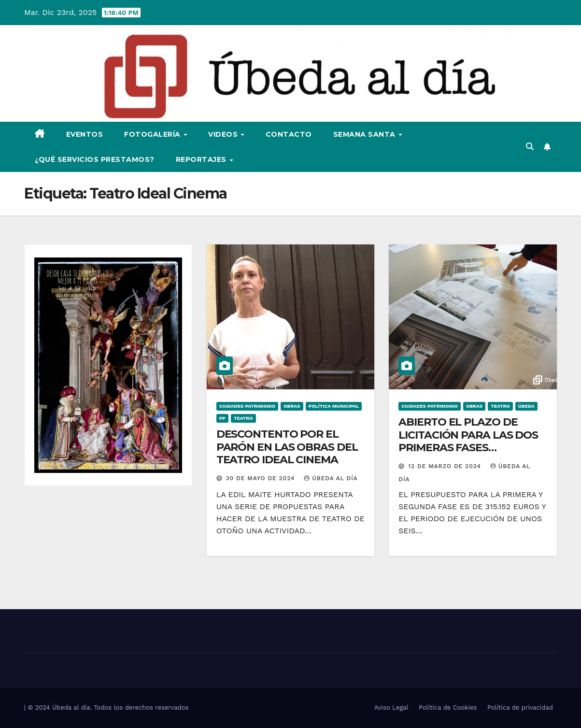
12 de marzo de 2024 (446, 466)
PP (222, 418)
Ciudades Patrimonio (248, 406)
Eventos (85, 134)
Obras (292, 406)
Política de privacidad (520, 707)
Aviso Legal (391, 707)
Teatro (243, 418)
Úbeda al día (331, 478)
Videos (224, 134)
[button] (530, 147)
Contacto (289, 134)
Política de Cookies (448, 707)
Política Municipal (334, 406)
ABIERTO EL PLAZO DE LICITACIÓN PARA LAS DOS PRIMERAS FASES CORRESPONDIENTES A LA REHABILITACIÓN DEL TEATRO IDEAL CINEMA (468, 454)
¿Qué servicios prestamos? (95, 159)
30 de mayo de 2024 (262, 478)
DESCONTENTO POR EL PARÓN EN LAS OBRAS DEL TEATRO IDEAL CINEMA (287, 447)
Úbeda (526, 406)
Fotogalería (153, 134)
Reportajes (202, 159)
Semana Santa (366, 134)
